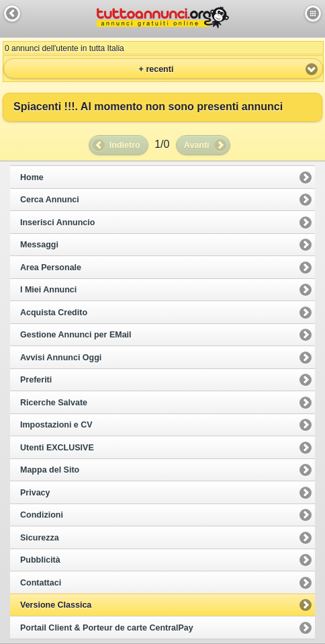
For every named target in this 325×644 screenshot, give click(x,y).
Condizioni (42, 515)
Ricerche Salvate (54, 403)
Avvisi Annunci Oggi (61, 358)
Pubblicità (40, 560)
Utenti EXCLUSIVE (57, 448)
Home (32, 177)
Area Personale (51, 268)
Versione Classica (56, 605)
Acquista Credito (54, 313)
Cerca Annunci (50, 200)
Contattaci (41, 583)
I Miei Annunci (48, 290)
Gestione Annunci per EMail (76, 335)
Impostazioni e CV (56, 425)
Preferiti (36, 380)
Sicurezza (40, 538)
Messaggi (39, 245)
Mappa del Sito (50, 470)
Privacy (35, 493)
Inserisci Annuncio (57, 223)
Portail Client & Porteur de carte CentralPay (107, 628)
